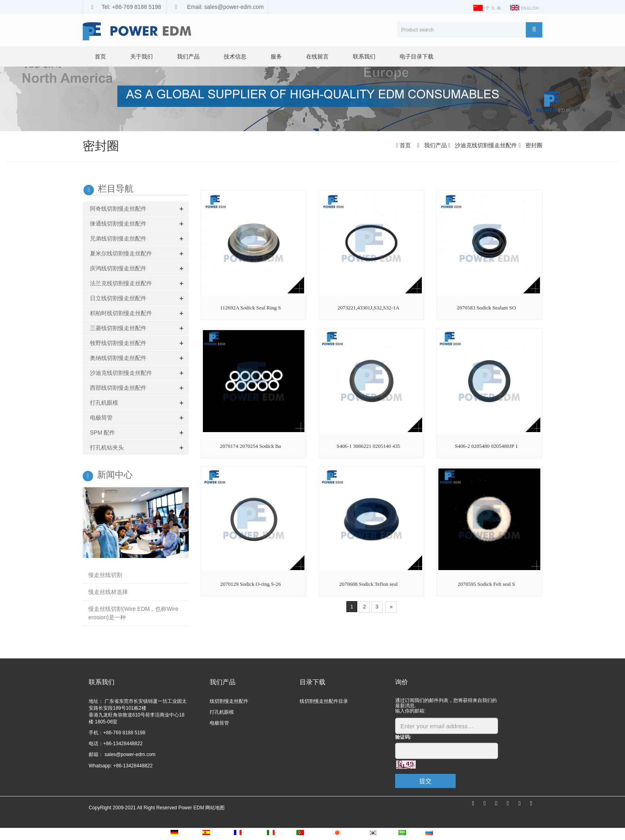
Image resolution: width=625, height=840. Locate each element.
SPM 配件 (102, 433)
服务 (276, 56)
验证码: (403, 737)
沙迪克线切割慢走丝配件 (486, 145)
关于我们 (142, 56)
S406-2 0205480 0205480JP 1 (486, 446)
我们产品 (188, 56)
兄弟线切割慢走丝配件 (118, 238)
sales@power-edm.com (129, 754)
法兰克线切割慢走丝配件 (121, 283)
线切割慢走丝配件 (229, 701)
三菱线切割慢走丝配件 (118, 328)
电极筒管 (101, 418)
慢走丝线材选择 (108, 592)
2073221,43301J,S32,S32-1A (369, 308)
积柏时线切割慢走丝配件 (121, 313)
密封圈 (533, 145)
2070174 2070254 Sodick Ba (251, 446)
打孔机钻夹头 (107, 447)
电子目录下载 (417, 56)
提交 (425, 781)
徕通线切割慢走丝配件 (118, 224)
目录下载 (312, 682)
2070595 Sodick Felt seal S (486, 584)
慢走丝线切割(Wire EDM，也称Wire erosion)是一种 (133, 613)
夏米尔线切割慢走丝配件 (121, 253)
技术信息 (235, 56)
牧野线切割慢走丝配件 (118, 343)
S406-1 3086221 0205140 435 (369, 446)
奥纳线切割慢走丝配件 (118, 358)
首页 (100, 56)
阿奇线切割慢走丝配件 (118, 209)
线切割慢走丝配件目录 (324, 701)
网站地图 (215, 808)
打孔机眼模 (104, 403)
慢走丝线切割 (105, 575)
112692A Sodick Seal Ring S (251, 308)
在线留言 (317, 56)
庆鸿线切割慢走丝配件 (118, 268)
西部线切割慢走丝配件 (118, 388)
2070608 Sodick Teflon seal (368, 584)
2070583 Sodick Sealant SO (486, 308)
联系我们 (364, 56)
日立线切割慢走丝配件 (118, 298)
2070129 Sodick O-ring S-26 (251, 584)
